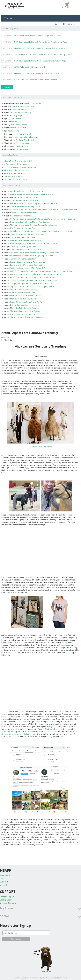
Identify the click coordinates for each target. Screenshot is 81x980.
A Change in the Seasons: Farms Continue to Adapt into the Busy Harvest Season (44, 210)
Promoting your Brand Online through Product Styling (33, 277)
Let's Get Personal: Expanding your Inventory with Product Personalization (41, 271)
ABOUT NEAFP (6, 876)
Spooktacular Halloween (27, 137)
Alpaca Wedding (24, 112)
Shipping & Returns (8, 903)
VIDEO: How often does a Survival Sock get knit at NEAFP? (38, 36)
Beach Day (17, 122)
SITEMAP (4, 885)
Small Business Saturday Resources (27, 250)
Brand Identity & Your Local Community (27, 265)
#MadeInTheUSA (45, 729)
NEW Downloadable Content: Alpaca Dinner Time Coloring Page (40, 42)
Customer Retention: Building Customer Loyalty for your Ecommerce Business (43, 219)
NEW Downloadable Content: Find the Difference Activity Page (40, 61)
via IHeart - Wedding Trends (41, 447)
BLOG (2, 879)
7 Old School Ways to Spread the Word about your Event (34, 280)
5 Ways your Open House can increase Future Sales (31, 283)
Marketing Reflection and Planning (25, 308)
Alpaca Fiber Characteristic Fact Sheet (20, 161)
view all (7, 87)
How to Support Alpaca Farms (25, 213)
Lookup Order (6, 900)
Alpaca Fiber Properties (22, 216)
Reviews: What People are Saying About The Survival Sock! (38, 73)
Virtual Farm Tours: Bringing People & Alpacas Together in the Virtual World (41, 231)
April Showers (16, 118)
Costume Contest (24, 134)
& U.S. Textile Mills (59, 978)
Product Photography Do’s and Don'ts (26, 302)
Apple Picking (13, 131)
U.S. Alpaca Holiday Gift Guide (25, 247)
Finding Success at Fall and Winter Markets (28, 262)
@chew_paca (64, 645)
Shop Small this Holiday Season (25, 200)
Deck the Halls (22, 146)
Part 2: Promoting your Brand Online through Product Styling (36, 274)
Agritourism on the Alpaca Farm (23, 259)
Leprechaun (23, 115)
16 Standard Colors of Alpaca (16, 179)
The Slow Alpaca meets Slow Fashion (25, 311)
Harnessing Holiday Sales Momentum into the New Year (34, 243)
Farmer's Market (19, 128)
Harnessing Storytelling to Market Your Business (30, 222)
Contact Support (7, 897)
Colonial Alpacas (20, 125)
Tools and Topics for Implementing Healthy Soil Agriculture (35, 253)
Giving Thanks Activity (28, 140)
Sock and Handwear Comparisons (26, 207)
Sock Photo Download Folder (26, 197)
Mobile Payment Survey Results (23, 299)
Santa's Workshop (24, 149)
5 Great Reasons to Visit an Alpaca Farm (21, 167)
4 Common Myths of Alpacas (16, 164)
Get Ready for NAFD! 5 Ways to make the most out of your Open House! (44, 54)
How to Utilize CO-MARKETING (23, 293)
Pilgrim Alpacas (25, 143)
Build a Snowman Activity (24, 106)
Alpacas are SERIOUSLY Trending (24, 290)
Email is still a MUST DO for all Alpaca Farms (28, 191)
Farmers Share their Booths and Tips (25, 296)
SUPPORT (4, 882)
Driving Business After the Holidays (25, 305)
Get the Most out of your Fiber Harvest (29, 234)
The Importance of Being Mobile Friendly (27, 317)
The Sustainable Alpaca (14, 176)
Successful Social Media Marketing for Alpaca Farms (32, 256)
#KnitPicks (6, 732)
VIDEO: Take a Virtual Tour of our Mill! (30, 67)
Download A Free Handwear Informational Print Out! (36, 80)
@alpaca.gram (29, 734)
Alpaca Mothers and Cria (14, 173)
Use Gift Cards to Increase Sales (23, 228)
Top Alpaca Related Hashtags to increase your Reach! (32, 286)
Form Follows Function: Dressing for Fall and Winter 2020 (34, 203)
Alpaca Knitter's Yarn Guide (24, 237)
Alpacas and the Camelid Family (17, 170)
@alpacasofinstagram (10, 734)
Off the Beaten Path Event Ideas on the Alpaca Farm (32, 194)
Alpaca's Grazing (35, 103)
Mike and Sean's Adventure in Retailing (26, 240)
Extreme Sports (20, 109)
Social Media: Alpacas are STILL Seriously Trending (31, 268)
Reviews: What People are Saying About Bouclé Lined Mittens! (40, 48)
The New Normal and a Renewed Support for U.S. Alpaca (34, 225)
